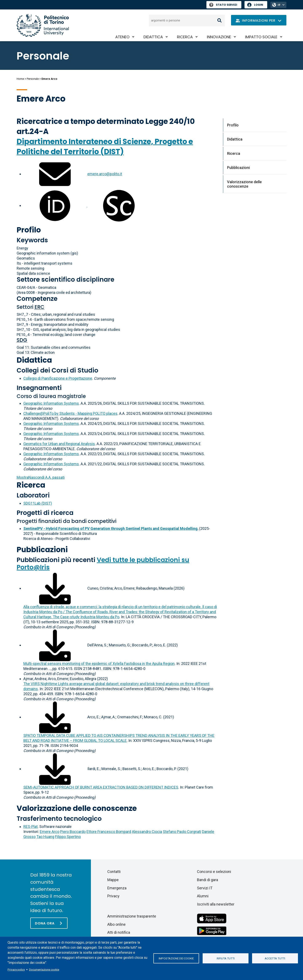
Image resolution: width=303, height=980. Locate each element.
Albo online (116, 924)
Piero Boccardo (73, 832)
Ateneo (122, 37)
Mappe (113, 880)
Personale (33, 79)
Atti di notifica (119, 932)
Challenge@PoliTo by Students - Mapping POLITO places (70, 413)
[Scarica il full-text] (55, 588)
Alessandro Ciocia (147, 832)
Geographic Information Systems (51, 403)
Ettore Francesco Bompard (109, 832)
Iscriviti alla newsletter (216, 904)
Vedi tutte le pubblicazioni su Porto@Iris (103, 564)
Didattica (153, 37)
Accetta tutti (275, 958)
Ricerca (185, 37)
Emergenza (117, 888)
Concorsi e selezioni (214, 872)
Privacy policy (16, 969)
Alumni (203, 896)
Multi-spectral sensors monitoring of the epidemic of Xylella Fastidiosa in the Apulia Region (99, 664)
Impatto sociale (261, 37)
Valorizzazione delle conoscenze (77, 808)
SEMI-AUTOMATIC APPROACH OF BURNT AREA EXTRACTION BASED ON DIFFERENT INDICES (101, 787)
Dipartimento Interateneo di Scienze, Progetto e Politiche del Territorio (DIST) (105, 147)
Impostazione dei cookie (176, 958)
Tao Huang (45, 837)
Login (258, 5)
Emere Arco (50, 832)
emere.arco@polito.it (105, 174)
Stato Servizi (223, 5)
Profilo (29, 230)
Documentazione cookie (44, 969)
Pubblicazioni (42, 550)
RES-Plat (31, 827)
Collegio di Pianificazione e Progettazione (58, 378)
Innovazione (219, 37)
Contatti (114, 872)
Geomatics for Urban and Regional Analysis (59, 444)
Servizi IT (205, 888)
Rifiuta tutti (226, 958)
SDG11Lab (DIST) (38, 503)
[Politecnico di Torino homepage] (43, 25)
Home (20, 79)
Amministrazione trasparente (132, 916)
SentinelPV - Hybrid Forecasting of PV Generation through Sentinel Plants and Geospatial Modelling (110, 528)
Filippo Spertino (68, 837)
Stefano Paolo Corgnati (182, 832)
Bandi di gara (207, 880)
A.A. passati (41, 477)
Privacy (113, 896)
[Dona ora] (49, 923)
